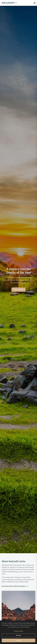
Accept (19, 640)
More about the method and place (15, 586)
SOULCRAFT (9, 3)
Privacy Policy (19, 631)
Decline (19, 635)
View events (18, 290)
